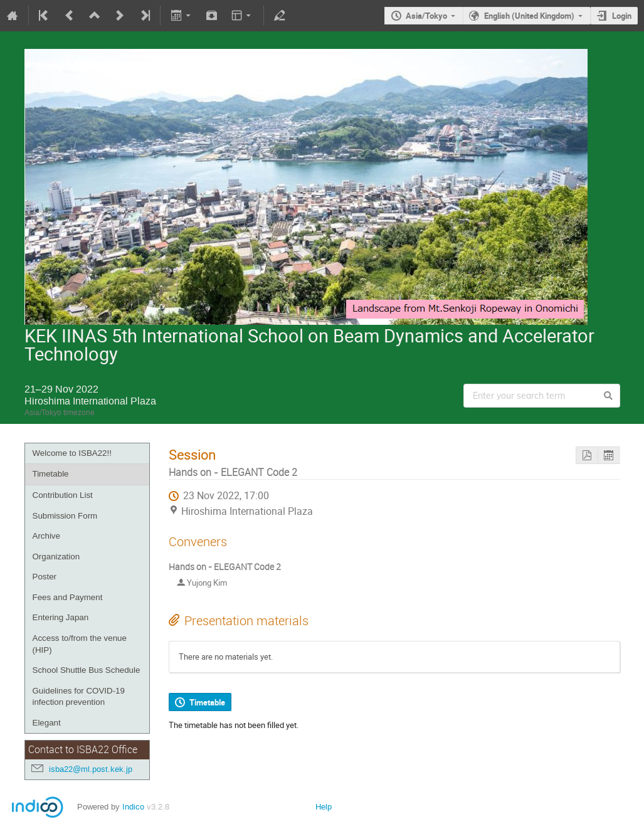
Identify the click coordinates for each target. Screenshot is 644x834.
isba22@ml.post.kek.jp (91, 769)
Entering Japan (61, 617)
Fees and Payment (68, 597)
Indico (133, 807)
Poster (45, 577)
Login (622, 16)
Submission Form (65, 516)
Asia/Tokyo (426, 16)
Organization (56, 557)
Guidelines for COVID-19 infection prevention (79, 697)
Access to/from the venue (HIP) (80, 644)
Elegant (47, 723)
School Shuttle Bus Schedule (87, 670)
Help (324, 807)
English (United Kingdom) (529, 16)
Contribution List (63, 495)
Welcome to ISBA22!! (72, 453)
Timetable (51, 474)
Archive (46, 536)
